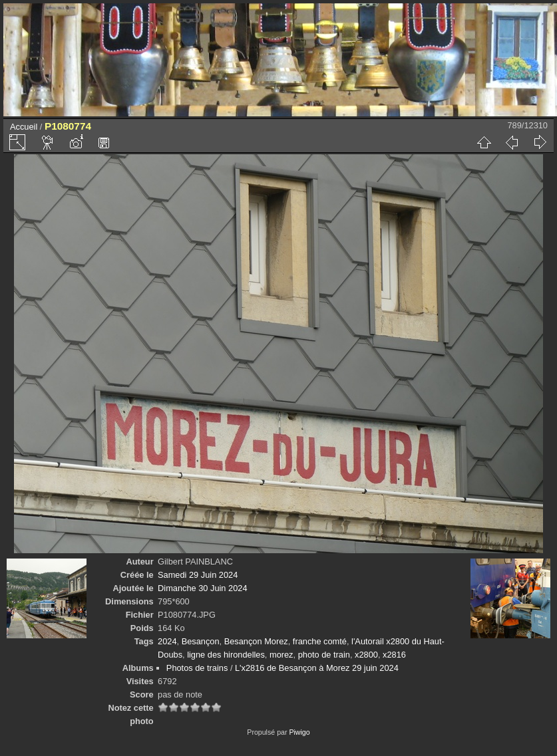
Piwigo (299, 732)
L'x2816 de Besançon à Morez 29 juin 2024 (317, 668)
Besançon (201, 641)
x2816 (394, 655)
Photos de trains (197, 668)
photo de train (324, 655)
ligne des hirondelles (226, 655)
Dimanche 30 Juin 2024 (202, 588)
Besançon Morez (256, 641)
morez (281, 655)
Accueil (24, 127)
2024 (167, 641)
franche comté (320, 641)
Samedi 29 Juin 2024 (198, 575)
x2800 (366, 655)
